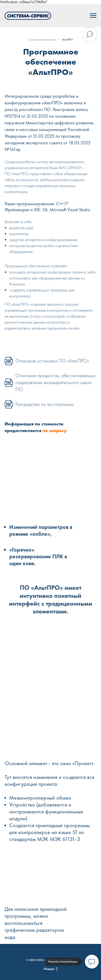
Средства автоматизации (42, 40)
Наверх (51, 969)
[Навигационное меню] (93, 16)
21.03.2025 (44, 136)
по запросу (55, 430)
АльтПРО (67, 40)
